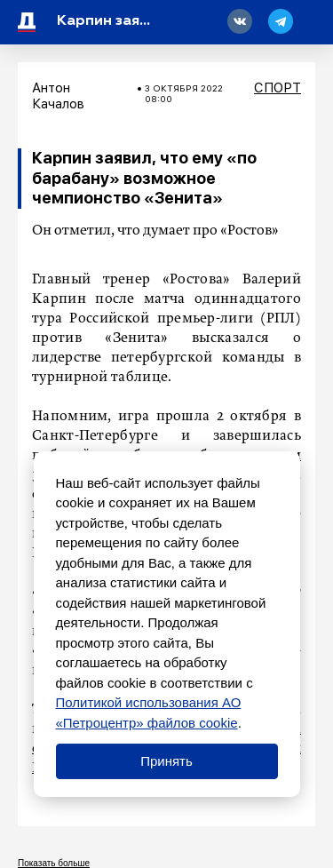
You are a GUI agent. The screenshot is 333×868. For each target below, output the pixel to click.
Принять (166, 761)
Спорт (277, 88)
